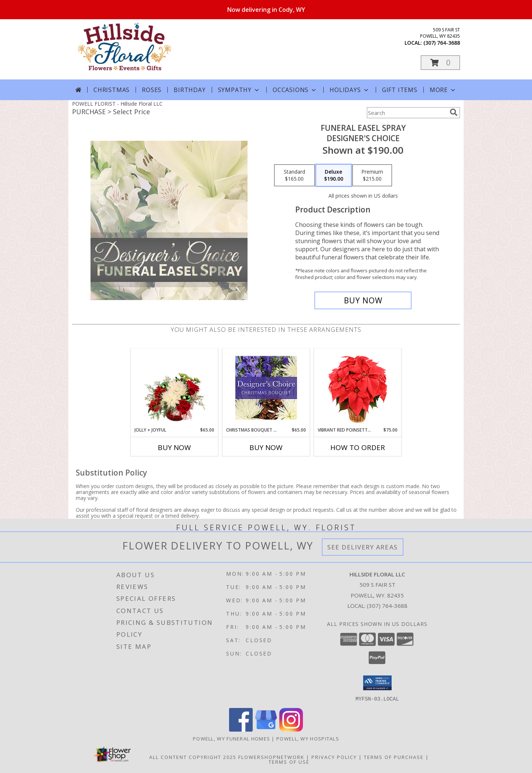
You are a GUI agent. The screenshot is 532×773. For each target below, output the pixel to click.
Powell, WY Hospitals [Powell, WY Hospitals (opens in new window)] (308, 738)
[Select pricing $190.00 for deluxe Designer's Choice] (334, 176)
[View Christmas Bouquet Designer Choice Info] (266, 388)
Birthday (190, 90)
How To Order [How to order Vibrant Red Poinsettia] (358, 447)
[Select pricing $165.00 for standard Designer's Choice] (294, 176)
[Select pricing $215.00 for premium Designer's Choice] (372, 176)
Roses (152, 90)
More (443, 90)
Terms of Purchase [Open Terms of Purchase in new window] (394, 757)
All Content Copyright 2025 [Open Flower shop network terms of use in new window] (193, 757)
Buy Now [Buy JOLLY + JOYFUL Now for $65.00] (174, 447)
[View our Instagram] (291, 729)
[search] (454, 112)
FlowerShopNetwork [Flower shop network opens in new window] (271, 757)
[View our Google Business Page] (266, 729)
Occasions (295, 90)
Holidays (349, 90)
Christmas (112, 90)
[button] (440, 63)
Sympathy (239, 90)
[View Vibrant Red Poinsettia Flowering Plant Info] (358, 388)
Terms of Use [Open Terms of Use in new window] (289, 762)
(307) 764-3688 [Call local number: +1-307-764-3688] (442, 43)
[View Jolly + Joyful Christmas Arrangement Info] (175, 388)
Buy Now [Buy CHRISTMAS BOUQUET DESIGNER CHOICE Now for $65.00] (266, 447)
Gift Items (400, 90)
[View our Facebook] (241, 729)
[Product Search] (407, 113)
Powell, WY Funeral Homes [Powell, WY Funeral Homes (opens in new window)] (231, 738)
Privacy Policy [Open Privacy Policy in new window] (334, 757)
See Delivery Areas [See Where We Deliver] (363, 547)
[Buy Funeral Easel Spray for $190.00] (363, 300)
